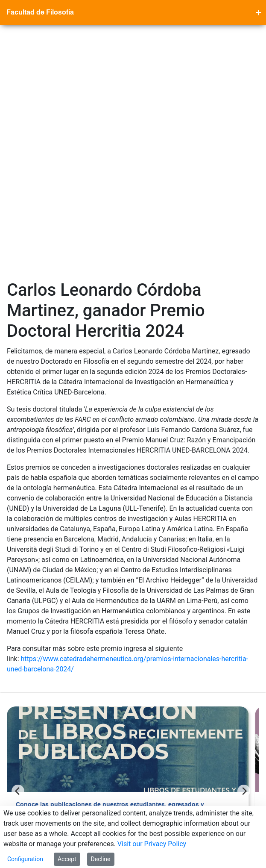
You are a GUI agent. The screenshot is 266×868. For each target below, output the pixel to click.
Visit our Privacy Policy (152, 844)
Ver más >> (31, 603)
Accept (67, 859)
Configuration (25, 859)
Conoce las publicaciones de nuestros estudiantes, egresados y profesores (110, 567)
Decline (101, 859)
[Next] (244, 549)
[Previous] (18, 549)
